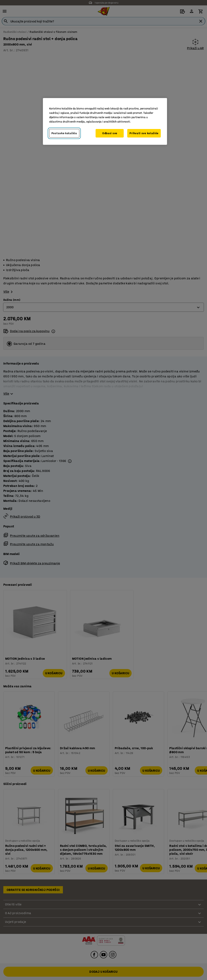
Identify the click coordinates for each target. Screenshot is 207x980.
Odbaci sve (110, 133)
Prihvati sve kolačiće (144, 133)
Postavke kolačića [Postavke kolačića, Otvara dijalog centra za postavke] (64, 133)
